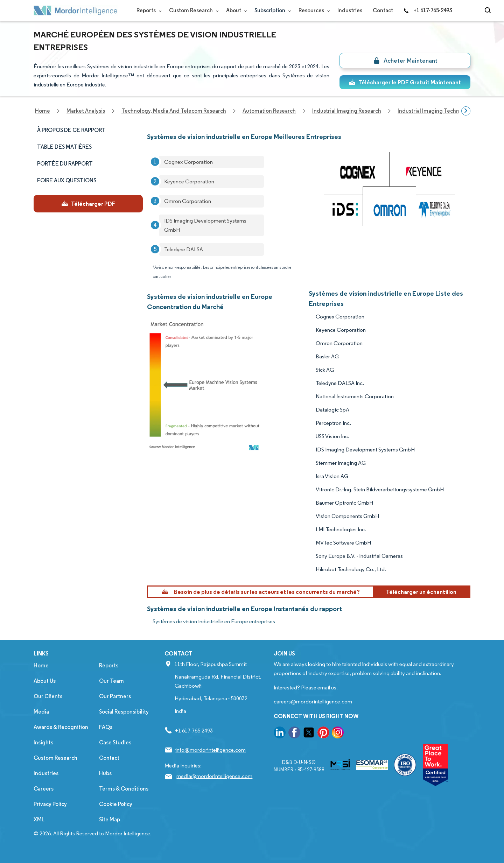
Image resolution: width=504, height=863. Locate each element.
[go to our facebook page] (294, 734)
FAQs (106, 727)
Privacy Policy (50, 804)
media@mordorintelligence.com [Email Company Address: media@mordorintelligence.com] (214, 776)
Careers (44, 789)
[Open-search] (489, 10)
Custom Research (192, 10)
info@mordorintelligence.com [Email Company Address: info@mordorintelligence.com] (211, 750)
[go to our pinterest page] (323, 734)
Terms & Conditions (124, 789)
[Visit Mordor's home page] (76, 10)
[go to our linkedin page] (280, 734)
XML (39, 819)
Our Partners (115, 696)
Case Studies (115, 742)
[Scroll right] (466, 111)
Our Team (111, 681)
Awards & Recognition (61, 727)
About (235, 10)
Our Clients (48, 696)
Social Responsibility (124, 712)
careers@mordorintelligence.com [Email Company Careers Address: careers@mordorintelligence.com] (313, 701)
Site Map (110, 819)
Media (41, 712)
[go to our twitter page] (309, 734)
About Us (45, 681)
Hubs (105, 773)
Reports (148, 10)
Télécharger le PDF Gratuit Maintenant (405, 82)
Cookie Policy (116, 804)
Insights (43, 742)
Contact (383, 10)
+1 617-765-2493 (428, 10)
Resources (313, 10)
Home (41, 665)
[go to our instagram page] (338, 734)
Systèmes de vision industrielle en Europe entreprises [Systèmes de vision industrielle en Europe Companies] (214, 621)
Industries (350, 10)
